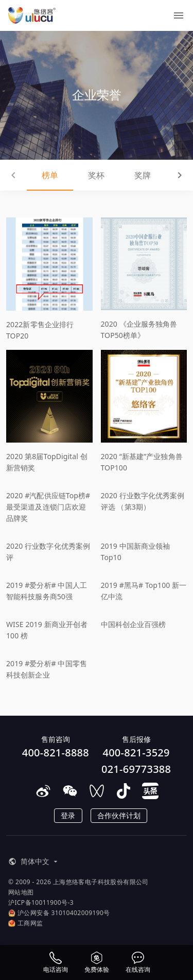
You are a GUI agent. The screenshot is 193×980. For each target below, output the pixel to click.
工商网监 (26, 923)
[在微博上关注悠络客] (43, 791)
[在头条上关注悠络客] (150, 791)
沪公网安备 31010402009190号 (59, 913)
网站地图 (21, 892)
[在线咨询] (138, 962)
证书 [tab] (169, 175)
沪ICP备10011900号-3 (41, 902)
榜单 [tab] (24, 175)
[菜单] (179, 15)
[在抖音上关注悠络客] (124, 791)
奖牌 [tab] (120, 175)
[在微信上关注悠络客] (70, 791)
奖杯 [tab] (73, 175)
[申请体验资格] (97, 962)
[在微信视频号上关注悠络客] (97, 791)
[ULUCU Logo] (32, 15)
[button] (32, 861)
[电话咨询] (56, 962)
